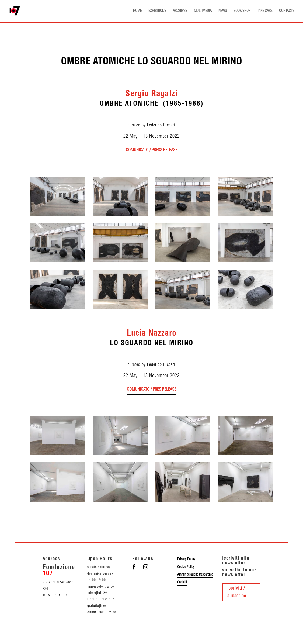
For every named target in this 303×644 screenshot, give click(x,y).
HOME (137, 11)
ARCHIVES (180, 11)
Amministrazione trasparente (195, 574)
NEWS (223, 11)
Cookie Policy (186, 567)
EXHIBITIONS (157, 11)
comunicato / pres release (151, 389)
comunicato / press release (151, 150)
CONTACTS (287, 11)
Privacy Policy (186, 559)
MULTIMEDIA (203, 11)
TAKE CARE (265, 11)
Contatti (182, 582)
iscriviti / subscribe (237, 592)
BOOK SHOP (242, 11)
